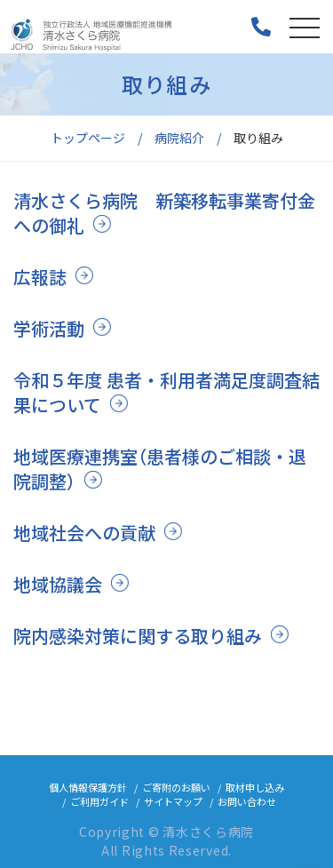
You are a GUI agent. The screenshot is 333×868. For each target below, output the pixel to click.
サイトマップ (173, 801)
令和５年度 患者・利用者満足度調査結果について (166, 392)
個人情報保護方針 (88, 787)
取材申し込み (255, 787)
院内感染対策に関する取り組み (138, 636)
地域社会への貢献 (84, 533)
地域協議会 (58, 584)
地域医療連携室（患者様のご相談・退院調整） (160, 469)
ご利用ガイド (99, 801)
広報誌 (40, 277)
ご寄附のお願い (176, 787)
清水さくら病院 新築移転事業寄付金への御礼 (164, 213)
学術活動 (49, 328)
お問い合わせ (247, 801)
